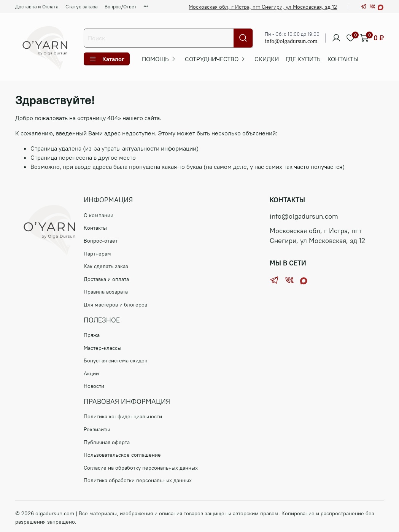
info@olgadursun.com (291, 41)
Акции (91, 373)
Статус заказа (82, 6)
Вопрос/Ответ (121, 6)
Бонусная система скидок (115, 360)
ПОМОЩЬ (155, 59)
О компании (99, 215)
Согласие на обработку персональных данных (141, 468)
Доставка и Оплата (37, 6)
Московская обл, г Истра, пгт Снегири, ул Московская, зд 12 (263, 7)
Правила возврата (106, 292)
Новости (94, 386)
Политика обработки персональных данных (138, 480)
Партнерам (97, 254)
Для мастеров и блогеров (115, 305)
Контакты (343, 59)
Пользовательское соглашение (122, 455)
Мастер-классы (103, 348)
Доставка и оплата (106, 279)
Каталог (107, 59)
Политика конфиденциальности (123, 416)
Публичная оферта (107, 442)
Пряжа (92, 335)
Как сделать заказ (106, 266)
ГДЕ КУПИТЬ (303, 59)
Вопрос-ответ (101, 241)
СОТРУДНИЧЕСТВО (212, 59)
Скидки (267, 59)
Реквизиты (97, 429)
